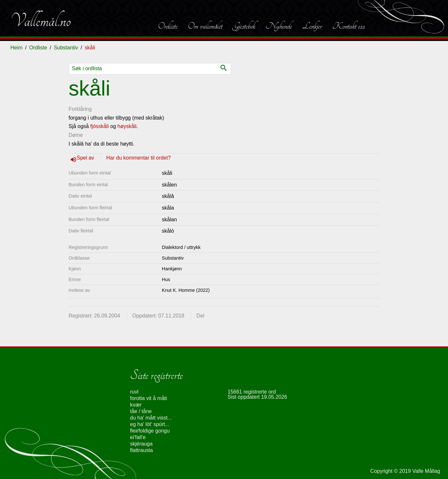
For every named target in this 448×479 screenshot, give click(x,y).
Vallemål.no (41, 21)
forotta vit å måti (149, 398)
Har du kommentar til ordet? (138, 158)
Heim (16, 48)
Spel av (86, 158)
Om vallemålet (205, 26)
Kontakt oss (349, 26)
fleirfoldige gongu (150, 431)
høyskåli (127, 126)
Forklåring (80, 109)
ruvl (134, 392)
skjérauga (141, 444)
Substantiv (66, 48)
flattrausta (141, 450)
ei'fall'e (138, 437)
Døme (76, 135)
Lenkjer (312, 26)
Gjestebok (244, 26)
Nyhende (279, 26)
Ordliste (168, 26)
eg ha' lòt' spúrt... (150, 424)
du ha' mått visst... (151, 418)
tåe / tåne (141, 411)
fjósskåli (100, 126)
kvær (136, 405)
